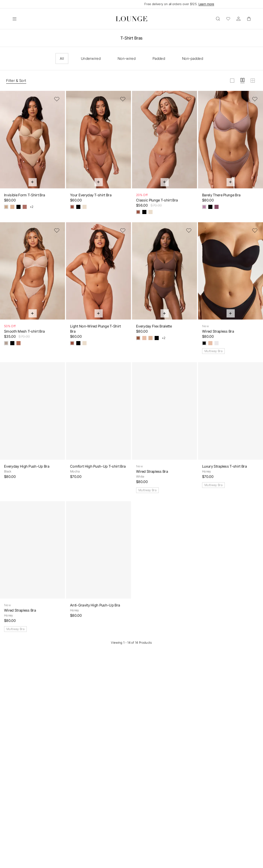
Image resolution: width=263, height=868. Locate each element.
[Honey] (144, 338)
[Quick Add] (33, 182)
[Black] (18, 207)
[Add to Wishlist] (57, 99)
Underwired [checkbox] (91, 58)
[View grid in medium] (242, 81)
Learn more (206, 4)
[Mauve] (204, 207)
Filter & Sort (16, 80)
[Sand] (6, 207)
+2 (32, 207)
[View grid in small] (253, 81)
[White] (217, 343)
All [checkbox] (62, 58)
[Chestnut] (18, 343)
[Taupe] (6, 343)
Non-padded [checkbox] (193, 58)
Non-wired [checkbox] (127, 58)
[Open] (14, 19)
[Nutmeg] (25, 207)
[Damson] (217, 207)
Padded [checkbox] (159, 58)
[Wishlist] (228, 19)
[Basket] (249, 19)
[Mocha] (72, 207)
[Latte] (84, 207)
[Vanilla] (12, 207)
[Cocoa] (138, 338)
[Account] (238, 19)
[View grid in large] (232, 81)
